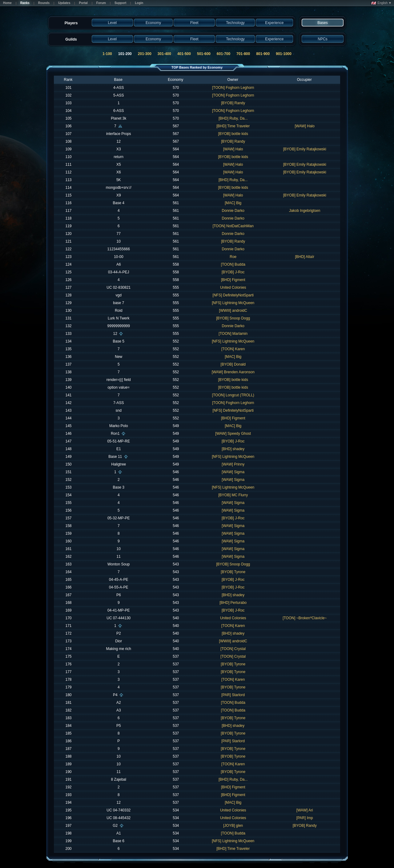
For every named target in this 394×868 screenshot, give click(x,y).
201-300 (145, 54)
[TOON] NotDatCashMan (233, 226)
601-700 (223, 54)
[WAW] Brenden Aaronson (233, 372)
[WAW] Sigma (233, 472)
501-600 (204, 54)
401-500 (184, 54)
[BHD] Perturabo (233, 603)
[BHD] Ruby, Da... (233, 118)
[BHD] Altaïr (305, 257)
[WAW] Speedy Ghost (233, 434)
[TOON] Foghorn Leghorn (233, 88)
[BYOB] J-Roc (233, 272)
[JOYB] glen (233, 826)
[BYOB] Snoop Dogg (233, 318)
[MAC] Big (233, 203)
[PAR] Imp (305, 818)
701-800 (243, 54)
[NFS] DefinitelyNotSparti (233, 295)
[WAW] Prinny (233, 464)
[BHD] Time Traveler (233, 126)
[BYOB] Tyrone (233, 572)
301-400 (164, 54)
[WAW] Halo (305, 126)
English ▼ (381, 3)
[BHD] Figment (233, 280)
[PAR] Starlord (233, 695)
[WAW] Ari (305, 810)
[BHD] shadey (233, 449)
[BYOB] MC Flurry (233, 495)
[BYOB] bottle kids (233, 134)
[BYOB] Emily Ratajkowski (305, 149)
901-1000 (284, 54)
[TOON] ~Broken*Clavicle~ (305, 618)
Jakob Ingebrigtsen (305, 211)
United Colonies (233, 287)
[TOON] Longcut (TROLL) (233, 395)
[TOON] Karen (233, 349)
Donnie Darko (233, 211)
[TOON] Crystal (233, 649)
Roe (233, 257)
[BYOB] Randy (233, 103)
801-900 (263, 54)
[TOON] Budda (233, 264)
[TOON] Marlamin (233, 334)
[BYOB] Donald (233, 364)
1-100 (107, 54)
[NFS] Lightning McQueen (233, 303)
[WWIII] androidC (233, 311)
